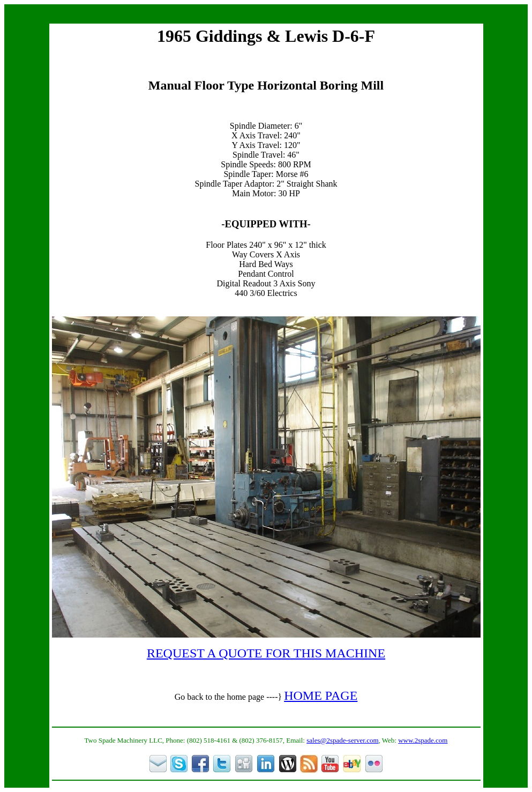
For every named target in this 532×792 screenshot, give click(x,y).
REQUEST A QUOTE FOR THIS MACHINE (266, 653)
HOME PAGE (321, 695)
